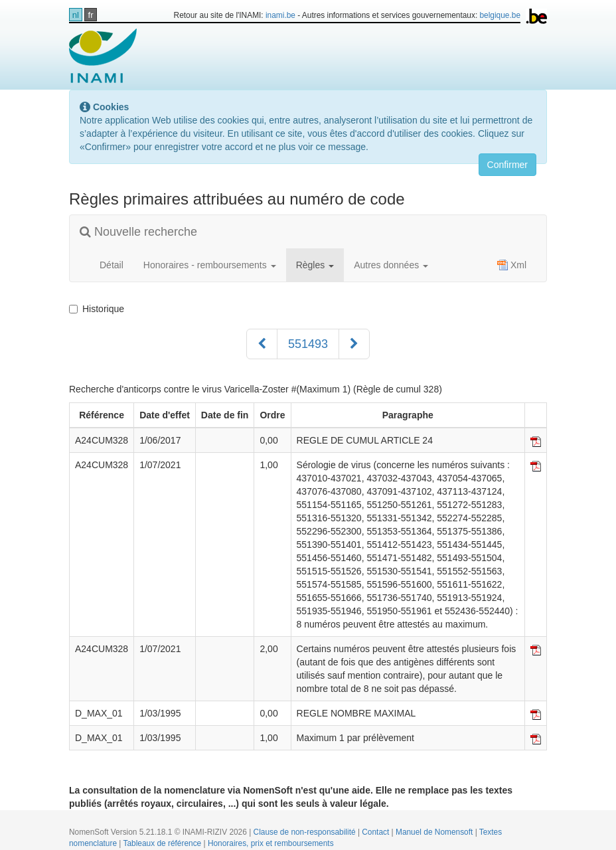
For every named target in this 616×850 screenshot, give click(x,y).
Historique (97, 309)
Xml (512, 265)
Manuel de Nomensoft (435, 832)
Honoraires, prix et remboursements (271, 843)
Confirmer (507, 165)
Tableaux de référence (164, 843)
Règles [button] (315, 265)
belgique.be (501, 15)
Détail (112, 265)
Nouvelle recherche (138, 232)
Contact (376, 832)
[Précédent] (262, 344)
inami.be (280, 15)
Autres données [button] (391, 265)
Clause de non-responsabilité (306, 832)
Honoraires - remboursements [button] (210, 265)
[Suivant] (354, 344)
